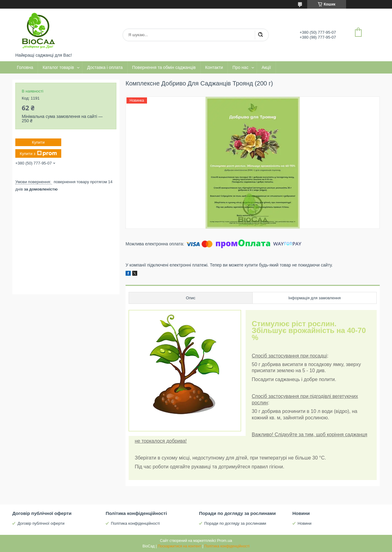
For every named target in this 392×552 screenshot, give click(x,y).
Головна (25, 67)
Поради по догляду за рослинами (235, 523)
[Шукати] (260, 35)
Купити (38, 142)
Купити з (38, 153)
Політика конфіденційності (135, 523)
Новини (305, 523)
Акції (266, 67)
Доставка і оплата (105, 67)
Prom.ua (225, 541)
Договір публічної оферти (41, 523)
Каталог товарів (58, 67)
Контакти (214, 67)
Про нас (240, 67)
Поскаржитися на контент (179, 546)
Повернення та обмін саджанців (164, 67)
